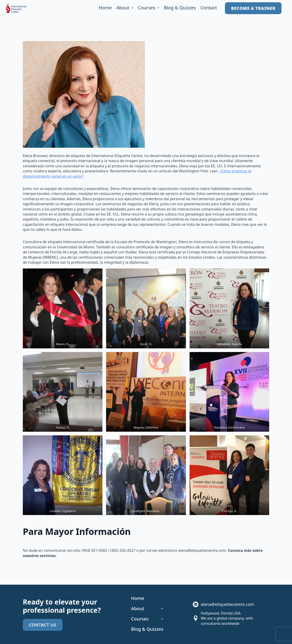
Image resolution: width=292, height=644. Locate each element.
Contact (209, 8)
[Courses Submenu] (157, 8)
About (123, 8)
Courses (147, 8)
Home (105, 8)
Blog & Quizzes (180, 8)
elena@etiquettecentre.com (227, 604)
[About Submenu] (131, 8)
